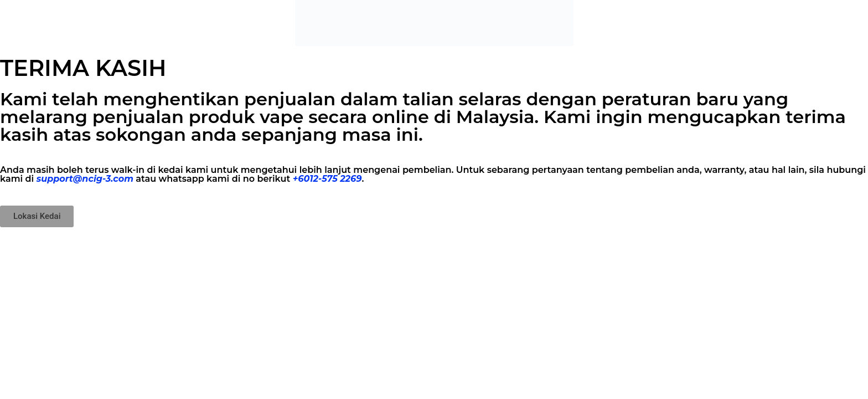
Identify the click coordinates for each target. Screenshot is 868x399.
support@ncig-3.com (85, 179)
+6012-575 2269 (327, 179)
